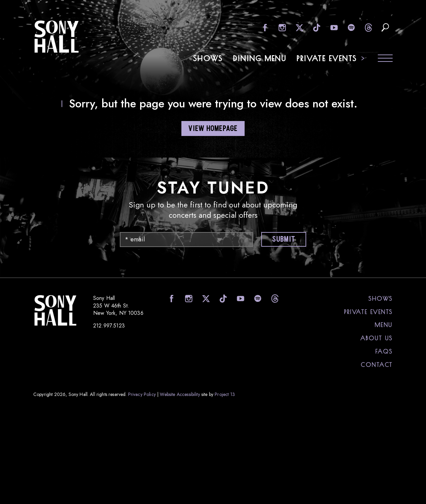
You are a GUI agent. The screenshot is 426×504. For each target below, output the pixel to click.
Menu (384, 324)
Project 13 (225, 394)
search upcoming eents (385, 27)
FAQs (384, 351)
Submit (283, 240)
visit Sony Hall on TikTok (316, 27)
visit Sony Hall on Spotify (351, 27)
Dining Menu (260, 58)
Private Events (327, 58)
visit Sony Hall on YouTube (333, 27)
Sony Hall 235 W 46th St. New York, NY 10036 (118, 305)
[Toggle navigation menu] (385, 59)
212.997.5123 (109, 325)
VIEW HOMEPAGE (213, 129)
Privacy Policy (142, 394)
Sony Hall (57, 37)
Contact (377, 364)
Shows (208, 58)
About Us (377, 338)
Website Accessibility (180, 394)
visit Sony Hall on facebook (264, 27)
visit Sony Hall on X (299, 27)
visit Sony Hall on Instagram (281, 27)
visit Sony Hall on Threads (368, 27)
